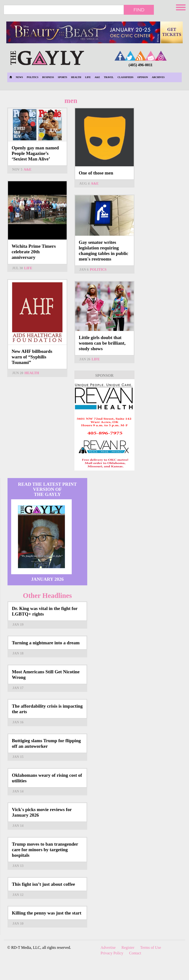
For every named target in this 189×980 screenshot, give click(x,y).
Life (88, 77)
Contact (135, 953)
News (19, 77)
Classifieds (126, 77)
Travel (109, 77)
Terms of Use (151, 947)
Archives (158, 77)
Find (139, 10)
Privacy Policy (112, 953)
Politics (32, 77)
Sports (63, 77)
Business (48, 77)
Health (76, 77)
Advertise (108, 947)
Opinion (143, 77)
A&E (97, 77)
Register (128, 947)
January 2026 (47, 579)
